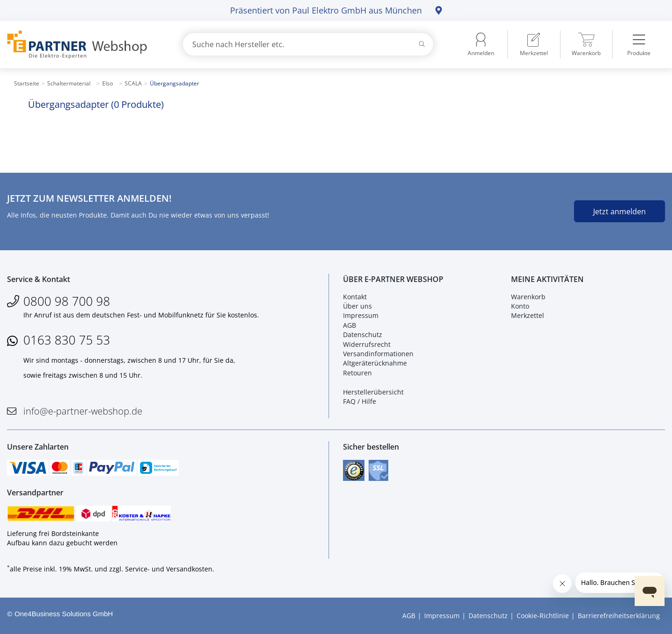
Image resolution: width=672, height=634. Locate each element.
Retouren (357, 373)
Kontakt (355, 297)
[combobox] (308, 44)
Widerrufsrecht (367, 344)
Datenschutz (363, 335)
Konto (520, 306)
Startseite (27, 83)
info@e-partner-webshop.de (83, 411)
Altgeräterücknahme (375, 363)
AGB (350, 325)
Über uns (357, 306)
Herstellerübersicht (373, 392)
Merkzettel (528, 316)
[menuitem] (534, 44)
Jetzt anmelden (619, 211)
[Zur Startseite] (84, 45)
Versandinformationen (378, 354)
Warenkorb (528, 297)
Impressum (361, 316)
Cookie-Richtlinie (543, 616)
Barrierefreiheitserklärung (619, 616)
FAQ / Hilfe (360, 401)
